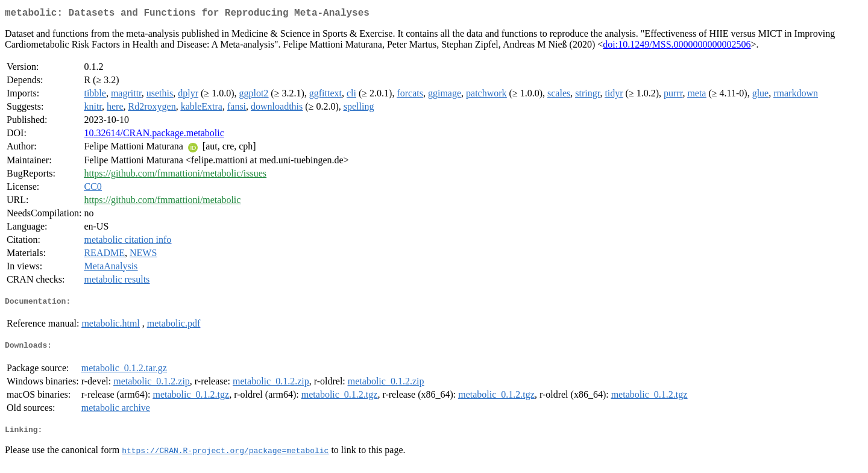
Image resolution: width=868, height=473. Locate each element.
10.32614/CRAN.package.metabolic (154, 135)
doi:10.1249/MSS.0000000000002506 (677, 47)
